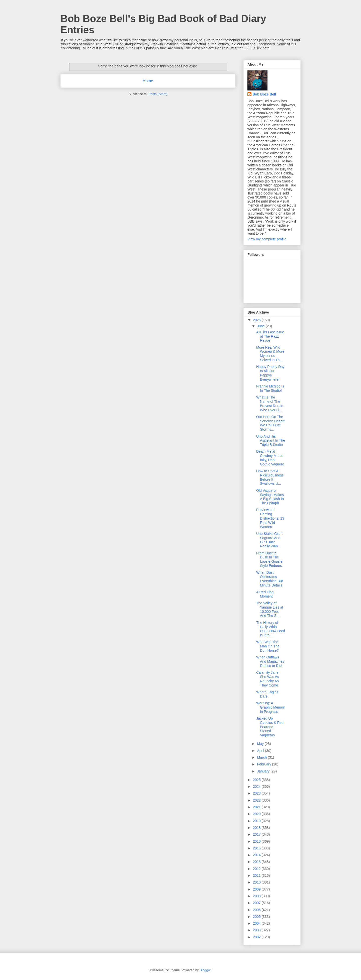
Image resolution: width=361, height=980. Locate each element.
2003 (257, 930)
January (264, 771)
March (262, 757)
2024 (257, 787)
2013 (257, 862)
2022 (257, 800)
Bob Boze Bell (264, 94)
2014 (257, 855)
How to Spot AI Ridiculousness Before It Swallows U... (270, 477)
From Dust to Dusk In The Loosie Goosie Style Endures (269, 559)
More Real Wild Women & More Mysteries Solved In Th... (270, 354)
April (261, 751)
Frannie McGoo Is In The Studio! (270, 388)
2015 (257, 848)
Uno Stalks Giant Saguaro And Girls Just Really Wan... (269, 540)
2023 (257, 793)
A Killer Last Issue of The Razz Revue (270, 336)
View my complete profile (267, 239)
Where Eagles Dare (267, 694)
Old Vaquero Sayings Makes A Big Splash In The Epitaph (270, 497)
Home (148, 81)
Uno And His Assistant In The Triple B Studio (271, 441)
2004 (257, 923)
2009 (257, 889)
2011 (257, 875)
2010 (257, 882)
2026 (257, 320)
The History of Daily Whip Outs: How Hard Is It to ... (271, 629)
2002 (257, 937)
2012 (257, 869)
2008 (257, 896)
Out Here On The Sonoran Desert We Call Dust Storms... (270, 423)
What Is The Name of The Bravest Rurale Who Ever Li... (270, 404)
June (261, 326)
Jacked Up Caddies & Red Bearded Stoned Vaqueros (270, 727)
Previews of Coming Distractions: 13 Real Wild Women (270, 518)
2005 (257, 917)
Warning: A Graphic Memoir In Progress (271, 707)
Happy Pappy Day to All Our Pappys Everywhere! (270, 373)
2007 (257, 903)
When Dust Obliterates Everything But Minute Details (269, 579)
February (264, 764)
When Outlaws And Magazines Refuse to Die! (270, 661)
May (261, 744)
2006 (257, 910)
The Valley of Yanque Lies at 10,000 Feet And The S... (270, 609)
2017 (257, 834)
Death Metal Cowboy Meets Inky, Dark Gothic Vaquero (270, 458)
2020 (257, 814)
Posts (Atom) (158, 94)
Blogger (205, 970)
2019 (257, 821)
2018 (257, 828)
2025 (257, 780)
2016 (257, 841)
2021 (257, 807)
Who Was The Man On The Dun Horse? (268, 646)
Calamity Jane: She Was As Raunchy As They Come (268, 679)
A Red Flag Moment (265, 594)
